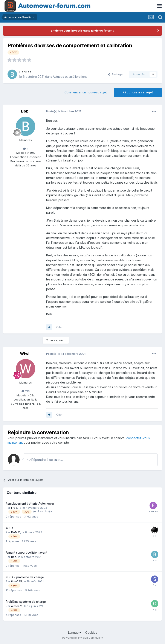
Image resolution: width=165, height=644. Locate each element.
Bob (28, 72)
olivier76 (17, 606)
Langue (75, 633)
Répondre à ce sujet (138, 92)
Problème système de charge (26, 602)
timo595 (17, 581)
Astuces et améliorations (70, 77)
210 (26, 391)
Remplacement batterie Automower (30, 504)
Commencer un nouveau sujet (86, 92)
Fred (14, 508)
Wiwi (25, 354)
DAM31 (16, 532)
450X (10, 528)
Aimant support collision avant (27, 553)
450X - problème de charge (25, 577)
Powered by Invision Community (82, 638)
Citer (60, 327)
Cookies (91, 633)
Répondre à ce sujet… (45, 460)
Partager (116, 74)
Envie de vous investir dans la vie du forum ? (83, 30)
